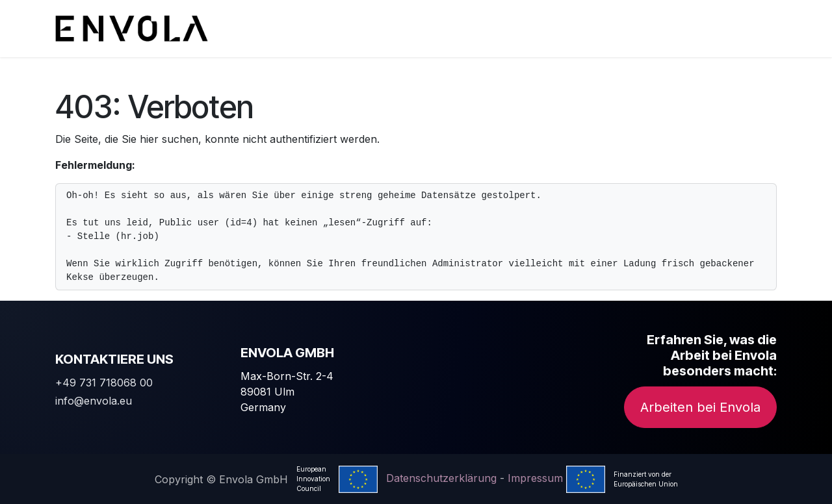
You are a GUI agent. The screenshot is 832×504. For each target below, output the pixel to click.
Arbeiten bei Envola (700, 407)
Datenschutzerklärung (441, 478)
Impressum (535, 478)
